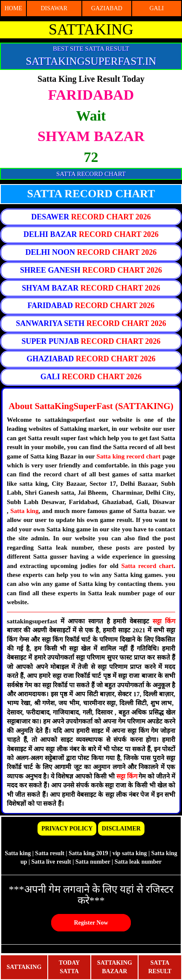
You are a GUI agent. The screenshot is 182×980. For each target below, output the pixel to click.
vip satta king (130, 853)
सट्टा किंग (164, 621)
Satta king (24, 511)
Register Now (91, 923)
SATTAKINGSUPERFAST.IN (91, 61)
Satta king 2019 (88, 853)
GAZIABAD (107, 8)
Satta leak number (138, 862)
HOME (13, 8)
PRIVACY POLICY (67, 829)
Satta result (50, 853)
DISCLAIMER (121, 829)
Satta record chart (147, 566)
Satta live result (51, 862)
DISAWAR (54, 8)
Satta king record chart (129, 456)
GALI (157, 8)
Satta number (93, 862)
